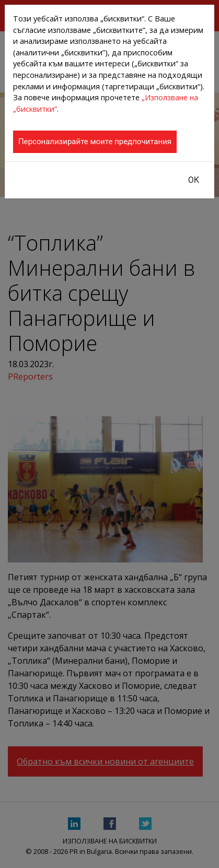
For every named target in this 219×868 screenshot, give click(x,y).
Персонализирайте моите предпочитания (95, 142)
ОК (194, 180)
